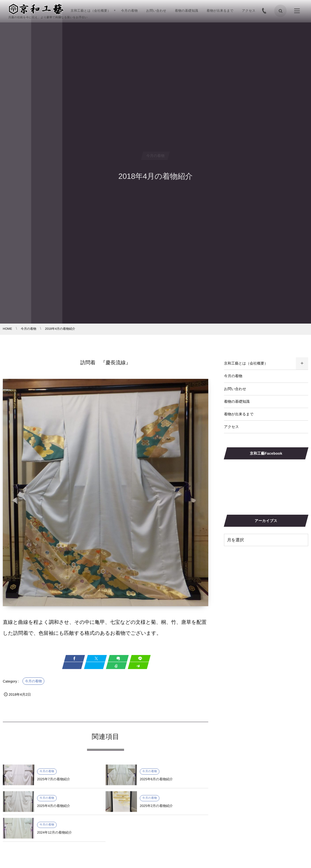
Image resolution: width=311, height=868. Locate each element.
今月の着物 (33, 681)
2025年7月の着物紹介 (54, 782)
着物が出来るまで (239, 414)
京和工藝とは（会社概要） (246, 363)
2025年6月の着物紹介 (156, 782)
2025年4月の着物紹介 (54, 808)
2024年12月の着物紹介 (54, 835)
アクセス (231, 427)
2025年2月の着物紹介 (156, 808)
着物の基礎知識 (237, 401)
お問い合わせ (235, 389)
